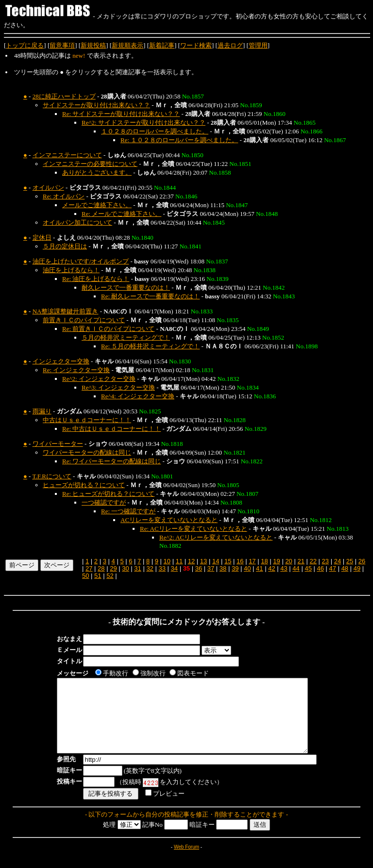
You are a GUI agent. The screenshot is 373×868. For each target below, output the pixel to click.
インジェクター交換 (61, 361)
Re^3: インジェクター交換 (118, 387)
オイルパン (48, 188)
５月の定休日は (65, 246)
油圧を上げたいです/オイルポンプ (81, 261)
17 (252, 561)
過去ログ (230, 45)
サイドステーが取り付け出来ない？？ (96, 105)
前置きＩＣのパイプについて (84, 320)
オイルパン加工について (77, 222)
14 (216, 561)
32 (150, 568)
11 (179, 561)
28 (101, 568)
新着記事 (162, 45)
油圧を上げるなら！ (71, 270)
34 (174, 568)
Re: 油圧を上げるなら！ (96, 279)
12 (191, 561)
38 (223, 568)
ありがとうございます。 (97, 172)
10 (167, 561)
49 (357, 568)
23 (325, 561)
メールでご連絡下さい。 (97, 205)
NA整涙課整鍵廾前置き (66, 311)
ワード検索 (196, 45)
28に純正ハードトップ (64, 96)
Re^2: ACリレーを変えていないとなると (216, 537)
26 (362, 561)
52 (110, 576)
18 (264, 561)
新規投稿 (93, 45)
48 (345, 568)
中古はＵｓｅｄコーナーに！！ (87, 420)
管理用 (258, 45)
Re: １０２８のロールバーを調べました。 (179, 140)
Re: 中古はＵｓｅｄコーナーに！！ (111, 429)
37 (211, 568)
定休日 (42, 237)
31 (137, 568)
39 (235, 568)
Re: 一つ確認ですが (128, 511)
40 (247, 568)
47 (333, 568)
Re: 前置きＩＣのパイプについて (108, 329)
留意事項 (62, 45)
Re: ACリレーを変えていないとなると (194, 529)
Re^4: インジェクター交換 (138, 396)
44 (296, 568)
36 (199, 568)
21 (301, 561)
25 (350, 561)
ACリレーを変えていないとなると (169, 520)
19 (276, 561)
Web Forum (186, 861)
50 (85, 576)
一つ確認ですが (104, 502)
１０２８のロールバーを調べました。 (155, 131)
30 (125, 568)
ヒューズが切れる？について (84, 485)
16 (240, 561)
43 (284, 568)
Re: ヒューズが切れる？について (108, 494)
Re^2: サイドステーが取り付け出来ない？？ (144, 123)
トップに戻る (25, 45)
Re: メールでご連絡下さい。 (121, 214)
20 (288, 561)
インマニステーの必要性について (90, 164)
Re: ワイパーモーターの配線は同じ (111, 461)
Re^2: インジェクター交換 (99, 379)
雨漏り (42, 411)
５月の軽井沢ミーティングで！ (126, 337)
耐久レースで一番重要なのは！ (126, 287)
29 (113, 568)
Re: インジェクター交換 (76, 370)
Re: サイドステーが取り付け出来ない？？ (121, 114)
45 (308, 568)
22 (313, 561)
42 (271, 568)
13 (203, 561)
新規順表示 (127, 45)
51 (98, 576)
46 (320, 568)
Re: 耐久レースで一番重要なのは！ (150, 296)
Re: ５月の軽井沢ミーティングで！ (150, 346)
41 (259, 568)
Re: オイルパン (64, 196)
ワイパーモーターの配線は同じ (87, 452)
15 (228, 561)
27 (89, 568)
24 (338, 561)
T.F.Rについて (51, 476)
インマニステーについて (67, 155)
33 (162, 568)
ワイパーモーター (58, 444)
